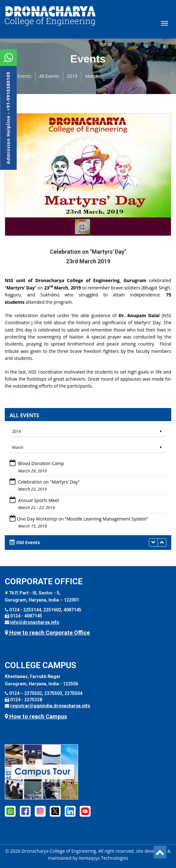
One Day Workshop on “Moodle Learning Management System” (82, 519)
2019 (72, 76)
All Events (49, 76)
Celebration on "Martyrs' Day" (48, 482)
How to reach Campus (36, 716)
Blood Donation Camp (40, 463)
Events (24, 76)
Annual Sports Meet (38, 500)
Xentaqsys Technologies (103, 858)
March (92, 76)
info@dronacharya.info (35, 622)
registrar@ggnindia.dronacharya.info (50, 706)
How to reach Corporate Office (47, 633)
